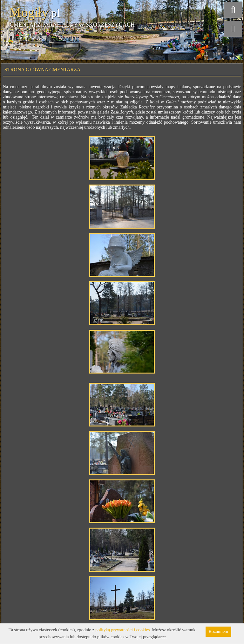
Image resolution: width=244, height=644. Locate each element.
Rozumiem (218, 631)
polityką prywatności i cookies (122, 630)
